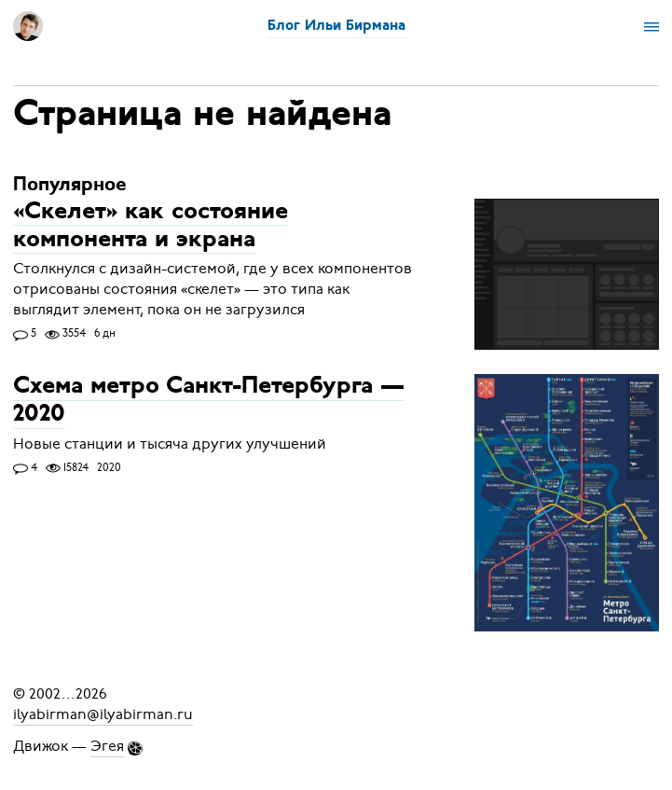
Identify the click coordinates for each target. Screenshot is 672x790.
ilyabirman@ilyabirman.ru (103, 714)
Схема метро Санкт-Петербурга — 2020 (209, 402)
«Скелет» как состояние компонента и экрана (151, 226)
